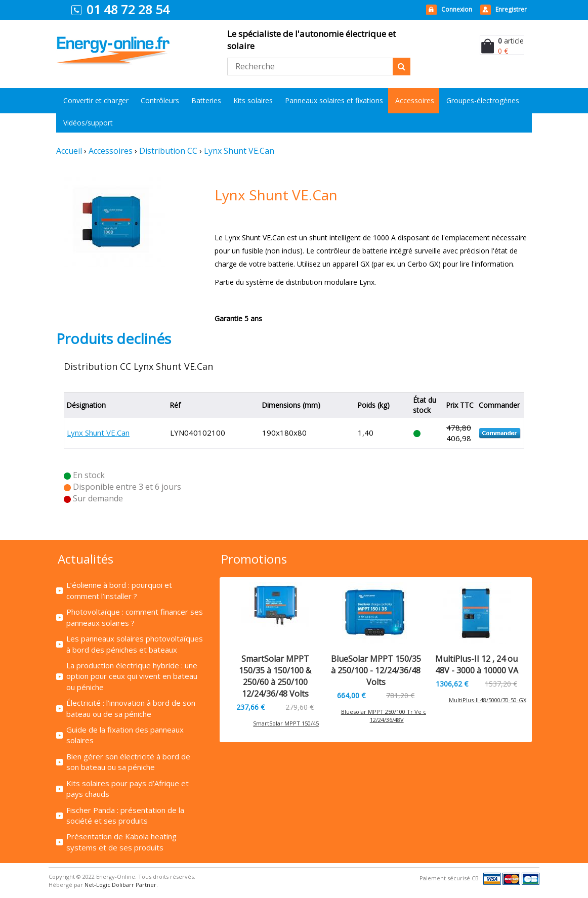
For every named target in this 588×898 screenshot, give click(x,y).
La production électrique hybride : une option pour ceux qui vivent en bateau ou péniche (132, 676)
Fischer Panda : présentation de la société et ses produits (125, 815)
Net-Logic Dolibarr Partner (120, 885)
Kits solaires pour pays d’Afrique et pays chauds (128, 788)
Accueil (69, 151)
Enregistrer (511, 9)
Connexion (457, 9)
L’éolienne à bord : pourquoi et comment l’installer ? (119, 590)
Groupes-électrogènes (483, 100)
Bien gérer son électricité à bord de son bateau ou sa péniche (128, 762)
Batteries (206, 100)
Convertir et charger (96, 100)
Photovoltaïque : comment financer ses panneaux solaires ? (135, 617)
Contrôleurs (160, 100)
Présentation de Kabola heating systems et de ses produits (121, 842)
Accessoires (415, 100)
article (511, 41)
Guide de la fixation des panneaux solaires (125, 735)
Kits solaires (253, 100)
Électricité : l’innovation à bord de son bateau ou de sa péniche (131, 708)
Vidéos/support (88, 123)
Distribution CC (168, 151)
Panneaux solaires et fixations (334, 100)
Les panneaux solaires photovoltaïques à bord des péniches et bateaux (135, 644)
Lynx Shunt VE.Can (239, 151)
